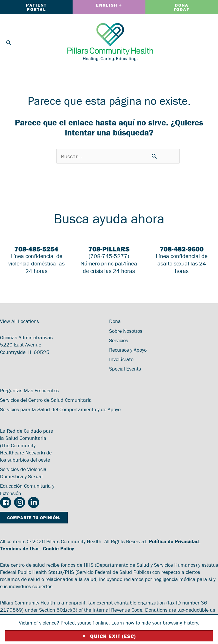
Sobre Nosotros (126, 331)
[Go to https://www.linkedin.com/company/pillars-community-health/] (34, 502)
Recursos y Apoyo (128, 350)
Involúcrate (121, 359)
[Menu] (207, 42)
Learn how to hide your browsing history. (155, 623)
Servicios (119, 340)
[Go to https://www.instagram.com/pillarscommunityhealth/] (20, 502)
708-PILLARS (109, 249)
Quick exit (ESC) (109, 636)
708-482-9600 (182, 249)
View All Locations (19, 321)
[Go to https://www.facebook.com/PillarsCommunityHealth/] (6, 503)
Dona (115, 321)
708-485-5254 (36, 249)
